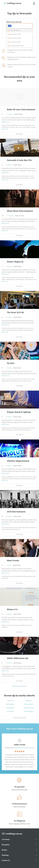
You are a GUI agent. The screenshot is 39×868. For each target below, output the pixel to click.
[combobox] (19, 26)
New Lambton (29, 704)
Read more (5, 122)
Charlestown (10, 708)
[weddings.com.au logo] (12, 3)
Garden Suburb (29, 708)
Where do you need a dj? (14, 22)
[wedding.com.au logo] (12, 835)
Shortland (10, 711)
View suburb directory (19, 718)
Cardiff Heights (29, 711)
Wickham (29, 701)
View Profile (19, 134)
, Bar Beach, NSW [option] (14, 34)
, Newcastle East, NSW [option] (16, 46)
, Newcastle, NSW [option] (14, 38)
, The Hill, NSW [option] (13, 30)
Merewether (10, 704)
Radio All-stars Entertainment (24, 748)
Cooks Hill (10, 701)
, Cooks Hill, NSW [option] (14, 42)
